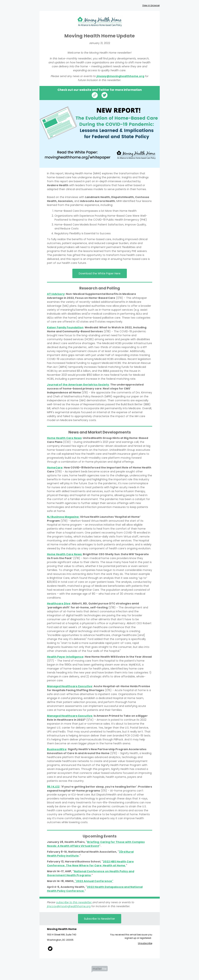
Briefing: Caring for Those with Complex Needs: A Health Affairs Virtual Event (96, 844)
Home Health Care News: (65, 554)
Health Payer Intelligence (65, 657)
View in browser (151, 5)
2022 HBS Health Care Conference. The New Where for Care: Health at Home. (90, 863)
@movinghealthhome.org (125, 76)
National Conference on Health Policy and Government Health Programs (91, 873)
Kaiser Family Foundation (65, 327)
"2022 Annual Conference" (94, 881)
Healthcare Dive (59, 603)
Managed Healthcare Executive (70, 686)
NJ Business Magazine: (63, 517)
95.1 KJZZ (53, 787)
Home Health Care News (64, 438)
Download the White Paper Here (100, 273)
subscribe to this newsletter (74, 902)
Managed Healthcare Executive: (70, 716)
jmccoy (102, 76)
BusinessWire (57, 749)
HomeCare (55, 468)
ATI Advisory (56, 294)
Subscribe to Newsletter (99, 919)
